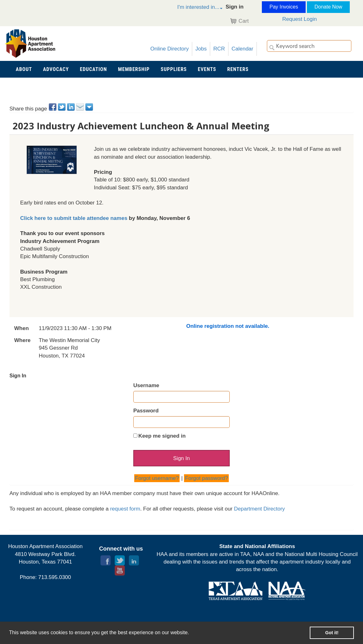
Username (146, 385)
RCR (219, 49)
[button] (193, 8)
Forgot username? (157, 478)
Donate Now (328, 7)
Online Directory (170, 49)
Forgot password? (206, 478)
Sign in (235, 7)
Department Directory (260, 509)
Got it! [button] (332, 633)
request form (125, 509)
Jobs (201, 49)
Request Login (300, 19)
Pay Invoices (284, 7)
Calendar (242, 49)
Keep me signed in (162, 436)
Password (146, 411)
